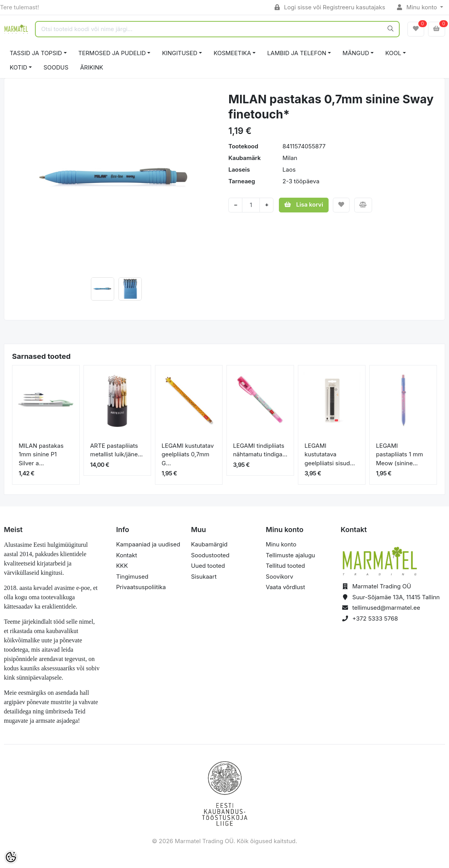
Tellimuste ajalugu (290, 555)
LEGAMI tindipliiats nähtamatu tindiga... (260, 450)
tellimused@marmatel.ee (386, 608)
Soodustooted (210, 555)
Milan (290, 158)
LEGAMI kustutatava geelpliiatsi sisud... (330, 454)
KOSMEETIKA (232, 53)
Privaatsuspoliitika (141, 587)
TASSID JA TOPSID (36, 53)
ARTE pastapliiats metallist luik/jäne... (117, 450)
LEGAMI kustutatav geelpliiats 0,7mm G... (188, 454)
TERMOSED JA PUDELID (112, 53)
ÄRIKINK (92, 67)
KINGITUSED (180, 53)
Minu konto (418, 7)
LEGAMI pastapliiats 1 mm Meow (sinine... (399, 454)
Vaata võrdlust (285, 587)
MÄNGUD (356, 53)
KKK (122, 566)
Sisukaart (204, 577)
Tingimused (132, 577)
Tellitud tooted (285, 566)
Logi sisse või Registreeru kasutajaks (330, 7)
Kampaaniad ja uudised (148, 544)
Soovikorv (279, 577)
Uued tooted (208, 566)
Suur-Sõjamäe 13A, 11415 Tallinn (396, 597)
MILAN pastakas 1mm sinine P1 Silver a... (41, 454)
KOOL (393, 53)
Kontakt (127, 555)
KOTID (18, 67)
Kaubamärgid (209, 544)
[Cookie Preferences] (11, 857)
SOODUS (56, 67)
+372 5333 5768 (375, 618)
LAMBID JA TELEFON (297, 53)
